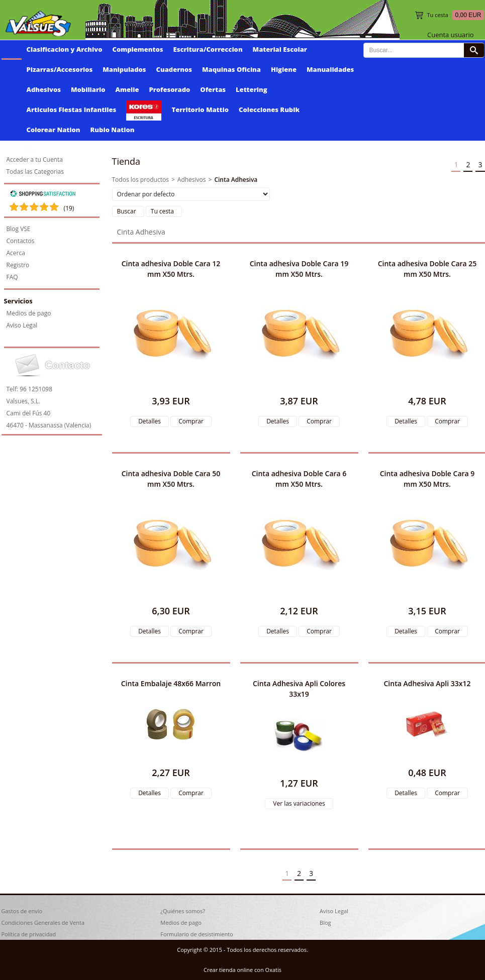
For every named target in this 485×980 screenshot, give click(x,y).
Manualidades (330, 69)
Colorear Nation (54, 130)
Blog (325, 922)
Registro (18, 265)
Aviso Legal (22, 325)
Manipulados (124, 69)
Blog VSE (19, 229)
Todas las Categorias (35, 172)
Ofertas (213, 89)
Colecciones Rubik (269, 110)
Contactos (21, 241)
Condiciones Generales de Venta (43, 922)
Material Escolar (280, 49)
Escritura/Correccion (208, 49)
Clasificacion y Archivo (65, 49)
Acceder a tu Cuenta (35, 159)
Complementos (138, 49)
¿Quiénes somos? (183, 911)
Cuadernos (174, 69)
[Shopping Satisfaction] (43, 195)
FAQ (12, 277)
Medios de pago (29, 313)
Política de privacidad (29, 934)
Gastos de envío (22, 911)
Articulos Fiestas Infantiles (72, 110)
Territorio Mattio (200, 110)
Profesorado (170, 89)
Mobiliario (88, 89)
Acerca (16, 253)
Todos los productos (140, 180)
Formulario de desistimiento (197, 934)
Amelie (127, 89)
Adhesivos (44, 89)
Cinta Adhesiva (236, 180)
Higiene (284, 69)
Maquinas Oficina (231, 69)
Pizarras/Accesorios (60, 69)
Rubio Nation (113, 130)
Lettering (252, 89)
